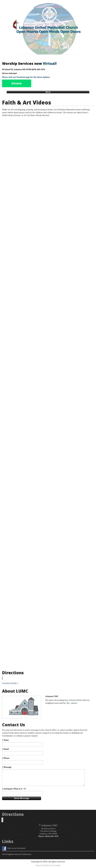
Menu (48, 92)
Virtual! (50, 63)
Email (5, 749)
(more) (74, 703)
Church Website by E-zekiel (48, 865)
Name (5, 740)
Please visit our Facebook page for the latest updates (26, 77)
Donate (17, 83)
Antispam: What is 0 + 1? (14, 789)
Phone (6, 758)
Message (7, 767)
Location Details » (10, 683)
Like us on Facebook (14, 848)
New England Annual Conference (17, 854)
